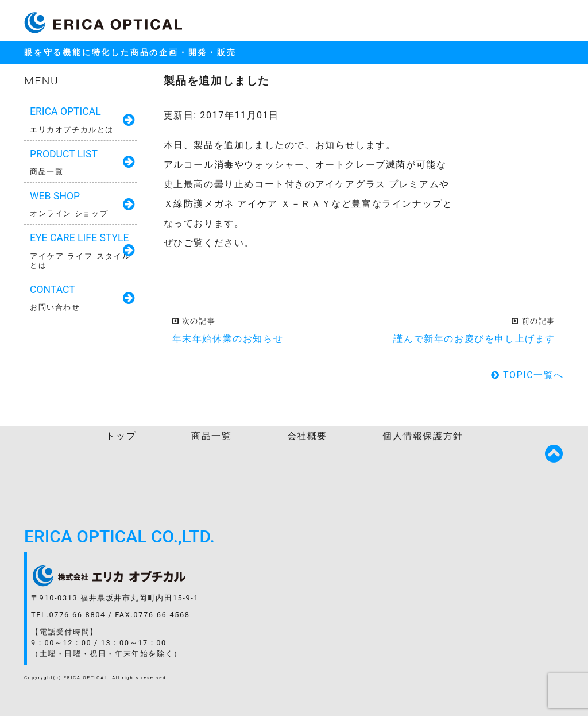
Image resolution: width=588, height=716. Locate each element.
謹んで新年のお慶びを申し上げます (474, 339)
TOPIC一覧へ (527, 375)
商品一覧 (211, 436)
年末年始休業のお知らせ (228, 339)
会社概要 (307, 436)
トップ (121, 436)
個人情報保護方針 (423, 436)
